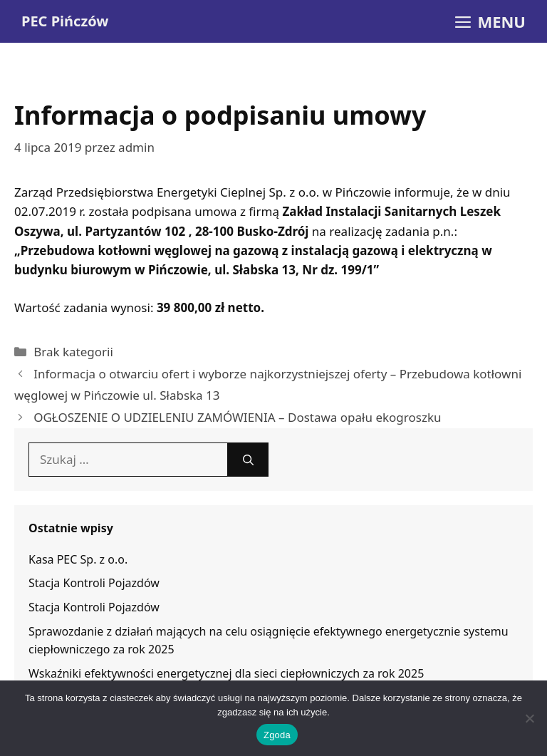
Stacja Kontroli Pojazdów (94, 583)
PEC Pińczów (65, 21)
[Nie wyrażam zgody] (529, 718)
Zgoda (277, 735)
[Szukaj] (248, 460)
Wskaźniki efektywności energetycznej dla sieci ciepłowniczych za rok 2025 (226, 673)
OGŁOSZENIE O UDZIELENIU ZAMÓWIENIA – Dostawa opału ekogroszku (237, 417)
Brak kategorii (73, 352)
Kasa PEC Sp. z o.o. (78, 559)
